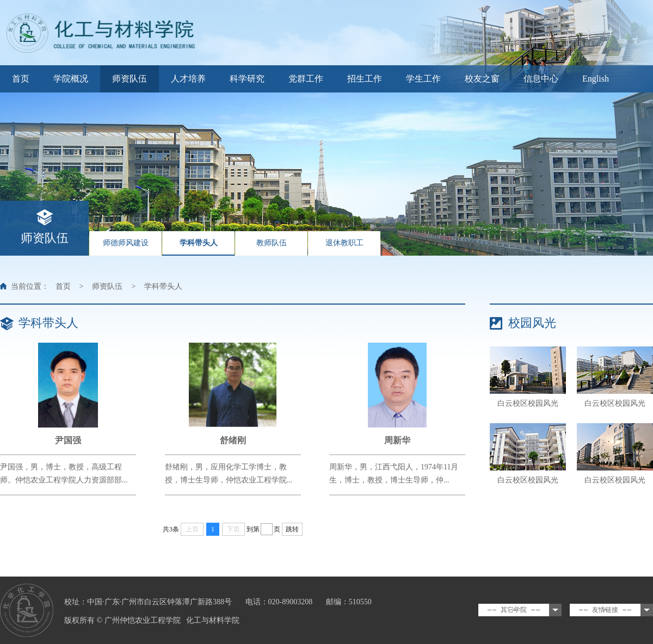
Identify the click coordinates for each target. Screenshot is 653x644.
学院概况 (71, 79)
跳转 (292, 529)
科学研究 (247, 79)
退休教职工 (344, 243)
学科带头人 (199, 243)
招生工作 (365, 79)
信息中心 (541, 79)
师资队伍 (130, 79)
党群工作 (306, 79)
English (596, 79)
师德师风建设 (126, 243)
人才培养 (188, 79)
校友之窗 (482, 79)
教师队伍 (272, 243)
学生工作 (423, 79)
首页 (21, 79)
